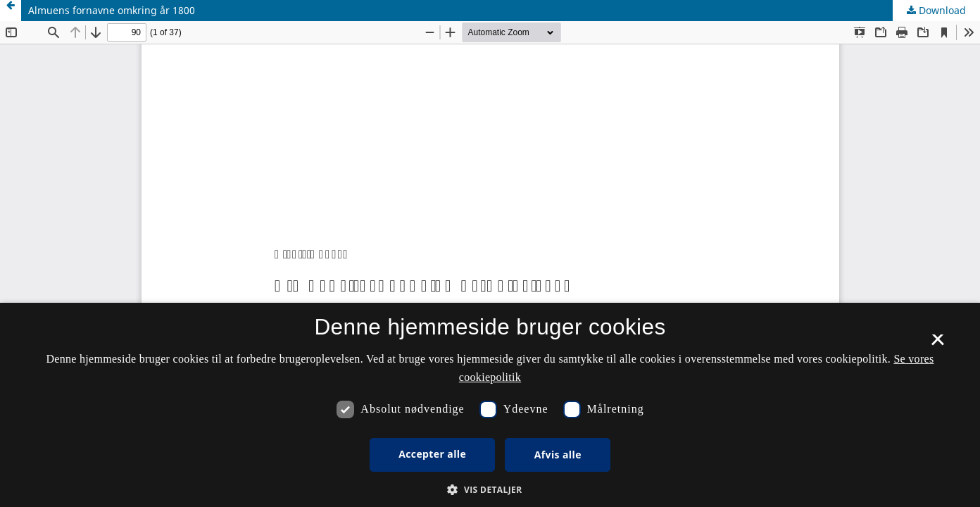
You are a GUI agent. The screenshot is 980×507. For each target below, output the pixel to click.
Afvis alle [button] (558, 455)
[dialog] (490, 405)
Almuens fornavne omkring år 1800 (112, 10)
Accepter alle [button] (432, 454)
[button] (490, 490)
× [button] (937, 344)
